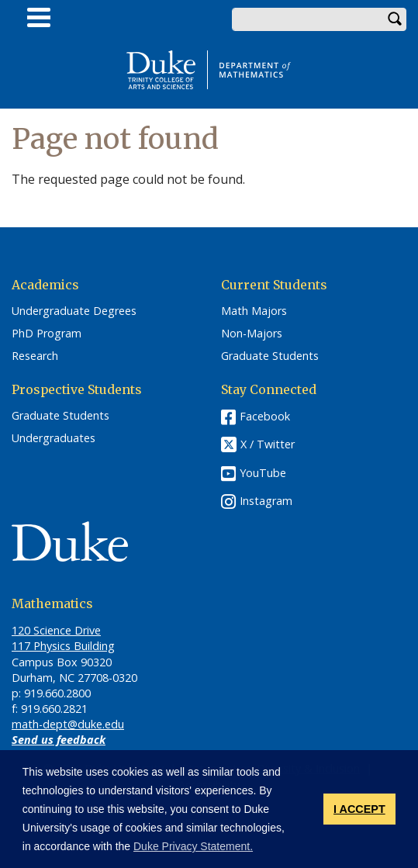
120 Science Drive (56, 630)
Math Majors (254, 311)
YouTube (263, 473)
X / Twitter (268, 445)
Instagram (266, 501)
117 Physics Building (63, 646)
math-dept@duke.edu (68, 724)
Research (35, 356)
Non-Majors (252, 334)
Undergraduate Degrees (74, 311)
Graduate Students (270, 356)
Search (395, 19)
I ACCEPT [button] (359, 809)
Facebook (265, 416)
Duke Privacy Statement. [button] (193, 846)
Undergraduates (54, 438)
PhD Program (47, 334)
